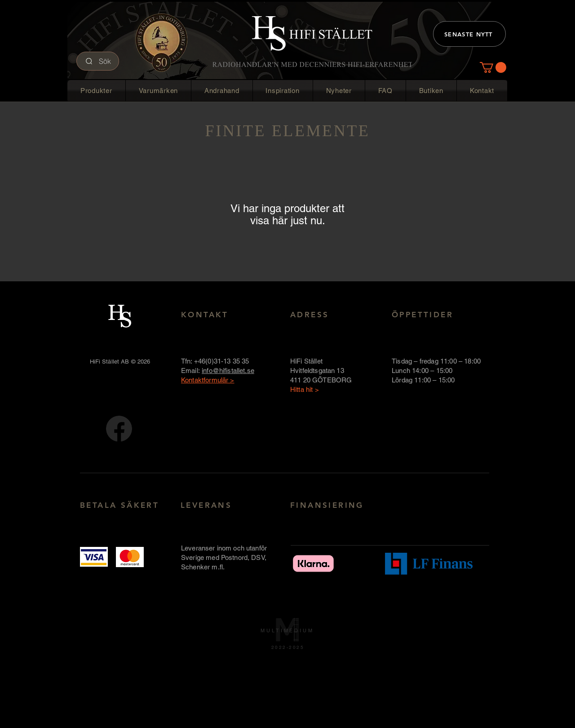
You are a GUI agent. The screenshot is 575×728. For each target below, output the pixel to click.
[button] (493, 67)
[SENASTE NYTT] (469, 34)
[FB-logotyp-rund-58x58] (119, 429)
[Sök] (98, 61)
